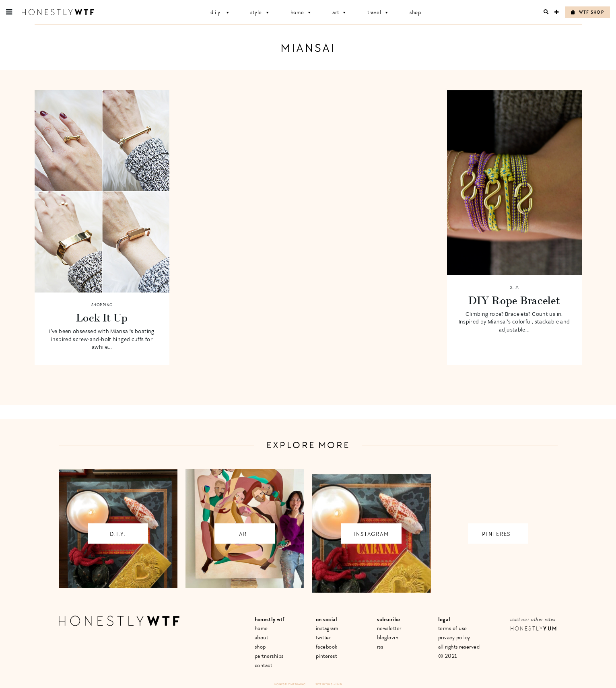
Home (302, 12)
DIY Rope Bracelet (514, 300)
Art (340, 12)
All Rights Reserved (459, 647)
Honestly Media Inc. (290, 684)
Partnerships (269, 656)
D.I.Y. (220, 12)
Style (260, 12)
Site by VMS (324, 684)
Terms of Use (453, 628)
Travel (378, 12)
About (262, 638)
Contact (264, 665)
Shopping (102, 305)
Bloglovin (388, 638)
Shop (415, 12)
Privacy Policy (454, 638)
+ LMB (338, 684)
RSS (380, 647)
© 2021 (448, 656)
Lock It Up (102, 317)
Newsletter (389, 628)
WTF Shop (587, 12)
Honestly (534, 629)
